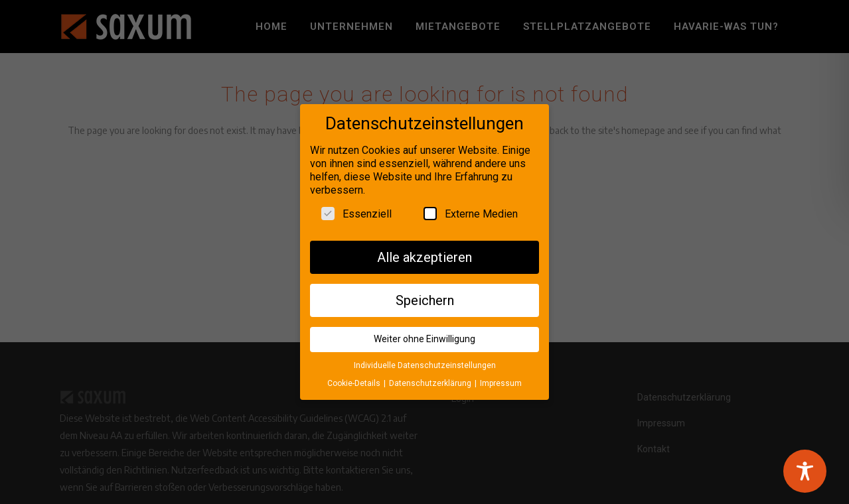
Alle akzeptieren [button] (424, 254)
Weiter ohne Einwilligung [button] (424, 336)
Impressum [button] (501, 380)
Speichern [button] (425, 297)
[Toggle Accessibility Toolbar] (805, 471)
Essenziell (356, 210)
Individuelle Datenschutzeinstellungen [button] (425, 363)
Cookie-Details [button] (355, 380)
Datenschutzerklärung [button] (431, 380)
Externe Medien (471, 210)
